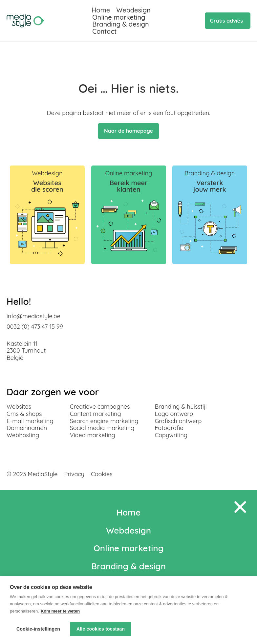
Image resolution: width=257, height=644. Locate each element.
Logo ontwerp (174, 414)
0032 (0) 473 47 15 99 (35, 327)
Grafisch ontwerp (178, 421)
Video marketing (93, 435)
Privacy (74, 474)
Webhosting (23, 435)
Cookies (102, 474)
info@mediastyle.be (33, 316)
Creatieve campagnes (100, 407)
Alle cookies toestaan (101, 629)
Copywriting (171, 435)
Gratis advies (226, 21)
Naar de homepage (128, 131)
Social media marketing (102, 428)
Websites (19, 407)
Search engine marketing (104, 421)
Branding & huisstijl (181, 407)
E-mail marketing (30, 421)
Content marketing (96, 414)
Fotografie (169, 428)
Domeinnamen (27, 428)
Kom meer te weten (60, 611)
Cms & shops (24, 414)
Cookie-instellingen (38, 629)
